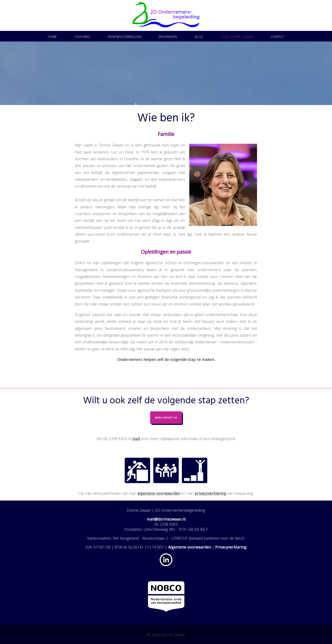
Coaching (82, 36)
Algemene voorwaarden (190, 547)
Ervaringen (168, 36)
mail (136, 439)
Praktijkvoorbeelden (125, 36)
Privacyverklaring (231, 547)
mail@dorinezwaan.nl (166, 519)
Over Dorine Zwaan (237, 36)
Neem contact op (166, 417)
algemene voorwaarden (159, 493)
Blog (199, 36)
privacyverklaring (210, 493)
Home (52, 36)
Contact (277, 36)
